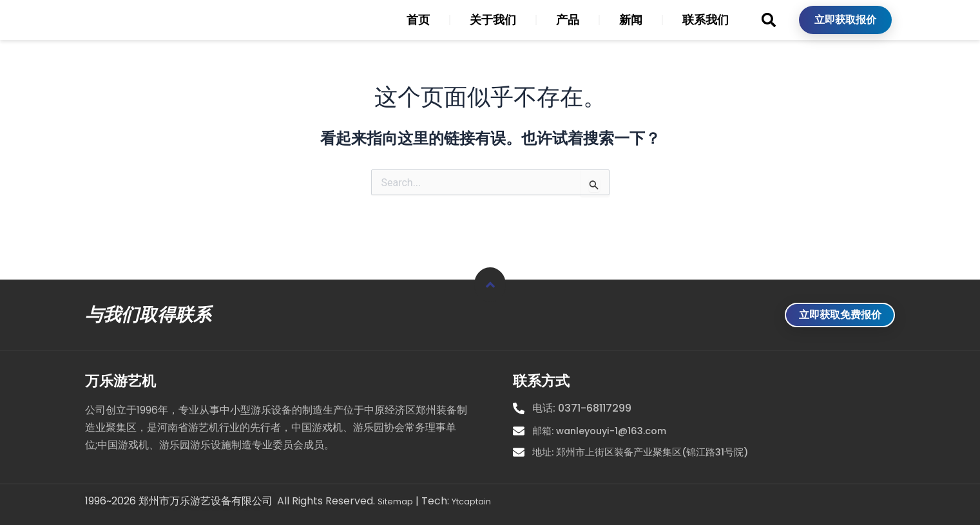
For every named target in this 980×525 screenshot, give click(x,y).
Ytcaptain (484, 502)
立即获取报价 (845, 31)
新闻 (631, 31)
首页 (418, 31)
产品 (568, 31)
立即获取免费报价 (828, 309)
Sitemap (399, 502)
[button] (768, 31)
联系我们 (706, 31)
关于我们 (493, 31)
